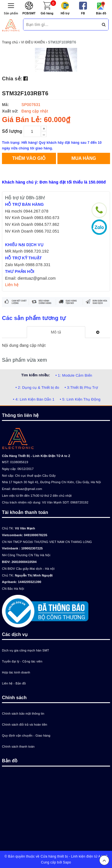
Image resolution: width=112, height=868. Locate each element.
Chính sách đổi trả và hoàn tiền (25, 725)
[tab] (56, 332)
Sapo (67, 862)
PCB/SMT (29, 13)
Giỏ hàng (47, 13)
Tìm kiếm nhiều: (36, 375)
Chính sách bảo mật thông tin (23, 714)
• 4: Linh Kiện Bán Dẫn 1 (34, 399)
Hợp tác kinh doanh (16, 672)
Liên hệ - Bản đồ (14, 683)
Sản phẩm (11, 13)
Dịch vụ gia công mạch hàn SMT (26, 650)
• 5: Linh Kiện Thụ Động (80, 399)
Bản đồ (101, 13)
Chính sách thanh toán (18, 746)
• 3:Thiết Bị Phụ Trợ (81, 387)
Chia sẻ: (12, 79)
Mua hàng (84, 158)
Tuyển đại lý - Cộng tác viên (22, 661)
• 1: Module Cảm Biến (74, 375)
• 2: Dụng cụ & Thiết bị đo (37, 387)
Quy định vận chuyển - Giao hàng (26, 736)
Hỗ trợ (65, 13)
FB (83, 13)
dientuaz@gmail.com (27, 489)
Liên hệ (12, 285)
